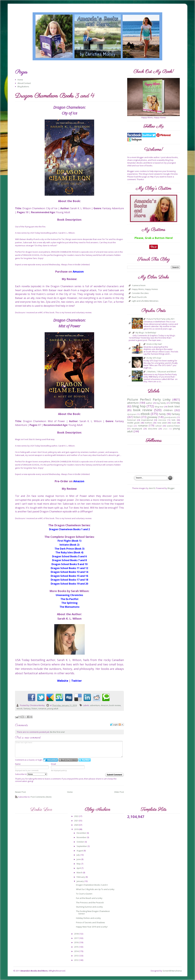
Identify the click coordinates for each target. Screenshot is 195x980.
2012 (77, 960)
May (79, 864)
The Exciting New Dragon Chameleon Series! (93, 912)
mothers (148, 423)
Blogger (171, 488)
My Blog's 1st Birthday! (146, 333)
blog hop (139, 406)
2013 (77, 956)
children (168, 410)
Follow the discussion (121, 724)
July (78, 855)
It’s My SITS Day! (154, 358)
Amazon (105, 705)
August (80, 851)
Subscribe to (31, 774)
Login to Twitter (85, 760)
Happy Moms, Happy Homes (145, 289)
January (80, 881)
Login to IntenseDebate (51, 760)
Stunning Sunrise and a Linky (89, 907)
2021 (77, 821)
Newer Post (20, 792)
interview (162, 420)
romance (42, 709)
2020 (77, 825)
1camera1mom (139, 286)
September (82, 846)
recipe (130, 426)
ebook (20, 709)
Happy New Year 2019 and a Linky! (92, 927)
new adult (162, 423)
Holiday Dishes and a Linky (88, 918)
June (79, 859)
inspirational (147, 420)
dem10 (152, 488)
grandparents (170, 417)
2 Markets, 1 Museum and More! (161, 372)
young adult (53, 709)
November (82, 837)
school (158, 426)
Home (20, 80)
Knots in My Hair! (154, 344)
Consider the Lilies (140, 293)
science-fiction (173, 426)
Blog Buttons (23, 86)
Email (53, 764)
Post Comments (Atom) (41, 797)
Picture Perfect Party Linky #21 (160, 319)
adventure (95, 705)
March (80, 872)
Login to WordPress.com (68, 760)
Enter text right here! (69, 749)
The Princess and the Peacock (90, 902)
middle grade (133, 423)
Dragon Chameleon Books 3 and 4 (92, 885)
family (162, 414)
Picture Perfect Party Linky (149, 399)
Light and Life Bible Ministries (145, 301)
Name (18, 764)
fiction (34, 709)
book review (115, 705)
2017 (77, 938)
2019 (77, 829)
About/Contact (24, 83)
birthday (175, 403)
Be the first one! (57, 732)
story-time (153, 429)
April (79, 868)
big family (161, 403)
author (149, 403)
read (174, 423)
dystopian (132, 414)
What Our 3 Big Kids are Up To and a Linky (95, 889)
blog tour (159, 407)
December (82, 833)
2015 (77, 947)
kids (174, 420)
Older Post (119, 792)
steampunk (137, 429)
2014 (77, 951)
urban (165, 429)
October (81, 842)
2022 (77, 816)
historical (131, 420)
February (81, 877)
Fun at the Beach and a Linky (89, 898)
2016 (77, 942)
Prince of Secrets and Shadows (90, 922)
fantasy (27, 709)
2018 (77, 934)
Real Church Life (139, 297)
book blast (174, 406)
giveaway (152, 417)
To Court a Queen (84, 894)
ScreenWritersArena (172, 971)
